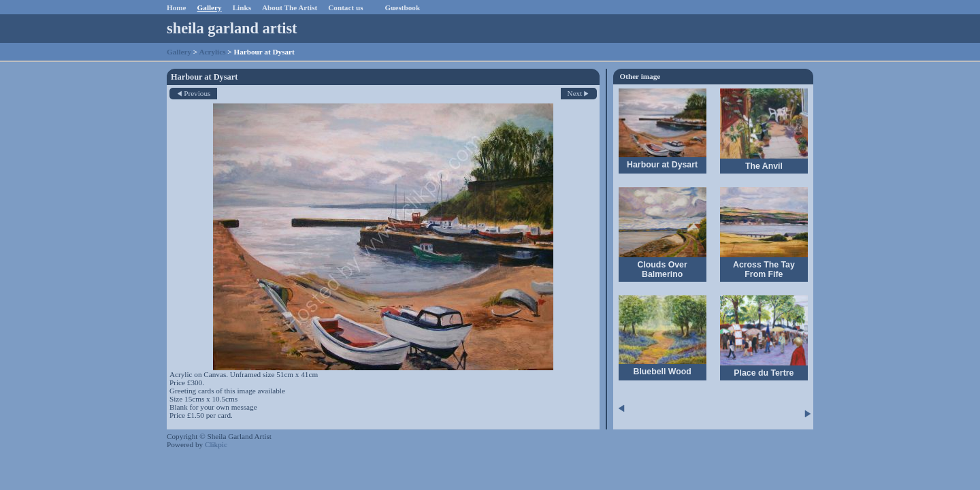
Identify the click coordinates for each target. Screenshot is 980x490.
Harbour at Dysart (662, 165)
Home (177, 7)
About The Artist (290, 7)
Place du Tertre (764, 373)
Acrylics (212, 52)
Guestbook (403, 7)
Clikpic (216, 444)
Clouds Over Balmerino (663, 269)
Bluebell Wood (662, 372)
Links (242, 7)
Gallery (210, 7)
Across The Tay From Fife (764, 269)
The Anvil (764, 166)
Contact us (345, 7)
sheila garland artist (232, 28)
